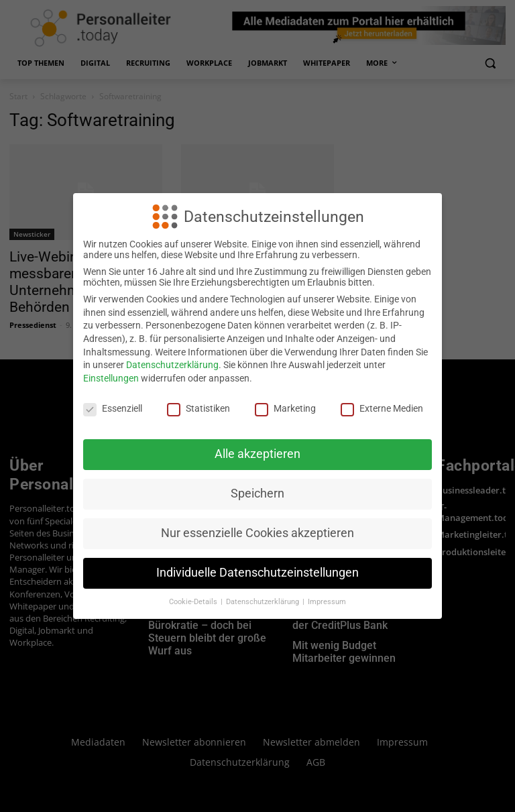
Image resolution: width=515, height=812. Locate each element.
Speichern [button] (257, 494)
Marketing (285, 408)
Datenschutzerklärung (172, 365)
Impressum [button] (327, 602)
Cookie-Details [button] (194, 602)
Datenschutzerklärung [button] (264, 602)
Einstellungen (111, 378)
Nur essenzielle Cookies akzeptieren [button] (257, 533)
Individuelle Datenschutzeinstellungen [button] (257, 573)
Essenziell (113, 408)
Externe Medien (382, 408)
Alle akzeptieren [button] (257, 454)
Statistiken (198, 408)
